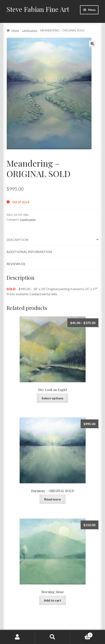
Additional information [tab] (29, 252)
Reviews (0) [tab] (16, 264)
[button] (92, 44)
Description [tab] (17, 240)
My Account (17, 637)
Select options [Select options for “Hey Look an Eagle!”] (52, 398)
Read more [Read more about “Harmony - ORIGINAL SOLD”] (52, 499)
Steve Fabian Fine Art (38, 9)
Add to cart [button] (52, 600)
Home (15, 30)
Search (52, 637)
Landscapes (30, 30)
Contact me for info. (43, 294)
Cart (81, 634)
